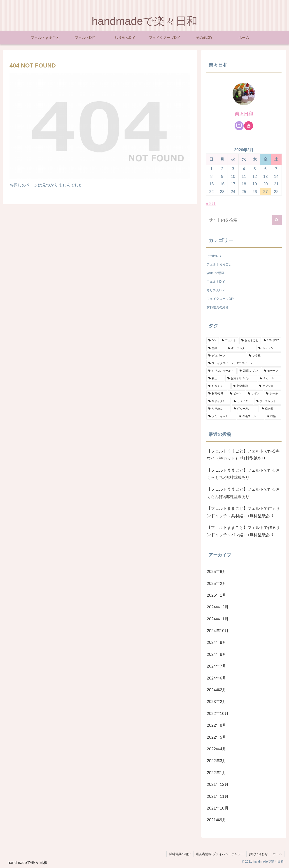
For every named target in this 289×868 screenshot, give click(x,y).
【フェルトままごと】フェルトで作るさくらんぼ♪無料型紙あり (243, 493)
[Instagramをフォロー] (239, 126)
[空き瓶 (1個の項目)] (270, 409)
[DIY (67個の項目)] (213, 341)
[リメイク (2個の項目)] (242, 401)
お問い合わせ (258, 854)
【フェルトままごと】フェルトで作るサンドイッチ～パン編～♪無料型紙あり (243, 531)
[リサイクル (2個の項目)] (219, 401)
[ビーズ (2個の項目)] (237, 394)
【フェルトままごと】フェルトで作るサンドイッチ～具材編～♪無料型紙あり (243, 512)
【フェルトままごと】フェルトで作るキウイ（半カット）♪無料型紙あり (243, 455)
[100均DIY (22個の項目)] (272, 341)
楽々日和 (244, 114)
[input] (244, 220)
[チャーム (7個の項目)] (270, 379)
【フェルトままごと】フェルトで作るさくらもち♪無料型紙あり (243, 474)
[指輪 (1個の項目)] (273, 417)
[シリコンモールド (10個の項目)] (221, 371)
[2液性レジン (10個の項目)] (249, 371)
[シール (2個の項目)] (273, 394)
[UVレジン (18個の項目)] (269, 348)
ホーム (277, 854)
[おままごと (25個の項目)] (250, 341)
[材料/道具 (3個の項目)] (217, 394)
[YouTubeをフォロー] (249, 126)
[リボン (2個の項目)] (255, 394)
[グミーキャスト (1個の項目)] (221, 417)
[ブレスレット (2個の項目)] (268, 401)
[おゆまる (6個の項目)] (218, 386)
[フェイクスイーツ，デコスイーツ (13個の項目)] (244, 363)
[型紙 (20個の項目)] (216, 348)
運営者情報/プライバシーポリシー (220, 854)
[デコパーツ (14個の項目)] (226, 356)
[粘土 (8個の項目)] (215, 379)
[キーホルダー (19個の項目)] (240, 348)
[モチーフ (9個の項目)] (272, 371)
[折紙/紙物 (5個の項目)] (244, 386)
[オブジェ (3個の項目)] (269, 386)
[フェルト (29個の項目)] (229, 341)
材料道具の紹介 (180, 854)
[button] (277, 220)
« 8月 (211, 204)
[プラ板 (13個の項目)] (264, 356)
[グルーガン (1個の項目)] (245, 409)
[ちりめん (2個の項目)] (219, 409)
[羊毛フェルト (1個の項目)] (251, 417)
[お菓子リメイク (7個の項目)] (241, 379)
